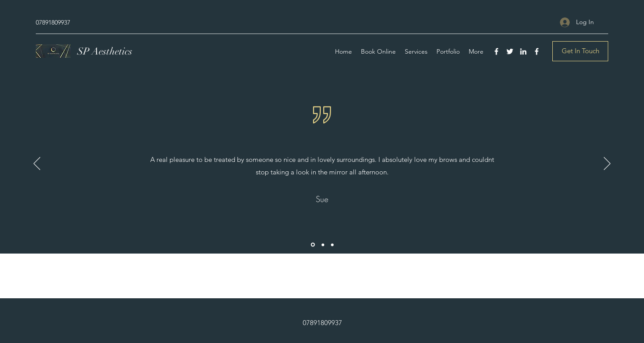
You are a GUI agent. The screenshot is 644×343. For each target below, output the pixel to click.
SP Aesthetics (105, 51)
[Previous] (37, 164)
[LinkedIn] (523, 51)
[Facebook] (496, 51)
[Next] (607, 164)
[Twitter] (510, 51)
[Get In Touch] (580, 51)
